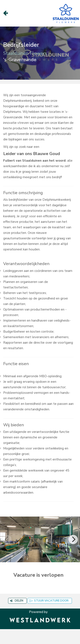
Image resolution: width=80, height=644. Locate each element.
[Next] (73, 539)
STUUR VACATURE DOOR (49, 601)
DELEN (17, 601)
